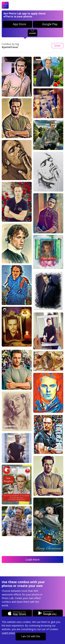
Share (57, 46)
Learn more (8, 633)
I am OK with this (31, 636)
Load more (32, 560)
